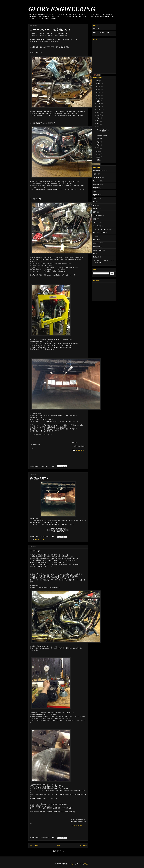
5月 (99, 124)
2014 (97, 151)
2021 (97, 84)
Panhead (96, 181)
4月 (99, 127)
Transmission (98, 216)
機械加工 (96, 184)
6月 (99, 121)
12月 (99, 104)
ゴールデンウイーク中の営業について (50, 30)
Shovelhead (97, 177)
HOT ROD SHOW (99, 233)
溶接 (95, 191)
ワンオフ (96, 222)
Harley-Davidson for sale (101, 32)
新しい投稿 (34, 845)
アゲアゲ (35, 551)
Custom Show (98, 250)
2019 (97, 90)
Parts (95, 253)
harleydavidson (40, 539)
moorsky (70, 864)
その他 (96, 236)
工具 (95, 212)
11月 (99, 106)
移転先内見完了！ (39, 478)
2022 (97, 81)
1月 (99, 148)
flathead (96, 257)
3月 (99, 142)
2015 (97, 101)
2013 (97, 154)
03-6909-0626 (80, 450)
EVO (95, 205)
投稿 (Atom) (60, 851)
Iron (95, 202)
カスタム (96, 198)
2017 (97, 95)
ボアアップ (97, 243)
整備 (95, 219)
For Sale (96, 240)
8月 (99, 115)
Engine (96, 188)
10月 (99, 109)
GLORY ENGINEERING (62, 9)
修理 (95, 174)
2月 (99, 145)
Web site (96, 29)
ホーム (59, 845)
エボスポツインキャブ (101, 229)
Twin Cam (97, 226)
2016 (97, 98)
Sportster (96, 195)
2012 (97, 157)
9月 (99, 112)
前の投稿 (83, 845)
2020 (97, 87)
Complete (97, 247)
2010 (97, 160)
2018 (97, 92)
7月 (99, 118)
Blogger (87, 864)
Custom (96, 209)
